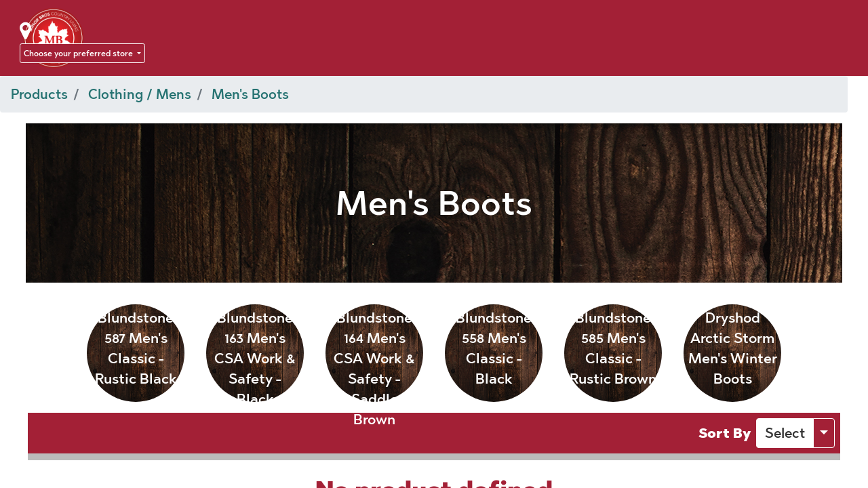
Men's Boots (250, 94)
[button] (785, 433)
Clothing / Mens (140, 94)
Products (39, 94)
